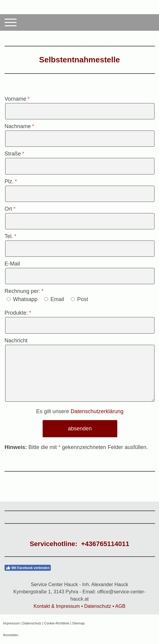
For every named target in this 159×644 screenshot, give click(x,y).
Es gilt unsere (80, 411)
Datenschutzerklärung (97, 411)
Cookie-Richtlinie (57, 623)
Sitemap (78, 623)
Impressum (11, 623)
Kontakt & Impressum (57, 606)
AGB (120, 606)
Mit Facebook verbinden (28, 568)
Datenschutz (98, 606)
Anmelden (11, 635)
